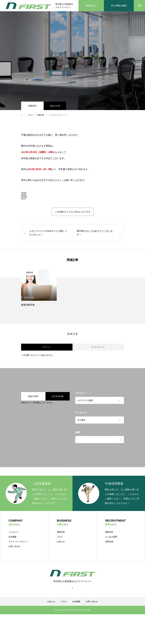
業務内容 (32, 106)
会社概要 (13, 537)
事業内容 (61, 532)
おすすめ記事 (58, 396)
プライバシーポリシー (18, 542)
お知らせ (61, 542)
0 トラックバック (98, 347)
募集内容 (109, 532)
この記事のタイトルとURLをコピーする (72, 212)
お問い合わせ (14, 546)
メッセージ (14, 532)
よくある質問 (111, 537)
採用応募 (109, 542)
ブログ (60, 537)
